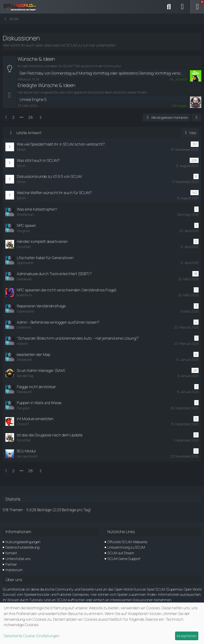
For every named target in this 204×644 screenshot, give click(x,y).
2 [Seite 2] (13, 117)
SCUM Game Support (124, 559)
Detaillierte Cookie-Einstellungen (32, 636)
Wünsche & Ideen (36, 59)
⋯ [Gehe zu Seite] (21, 117)
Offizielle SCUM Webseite (127, 542)
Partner (11, 564)
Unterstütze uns (18, 559)
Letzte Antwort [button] (29, 133)
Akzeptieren (187, 636)
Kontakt (11, 553)
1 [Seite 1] (6, 117)
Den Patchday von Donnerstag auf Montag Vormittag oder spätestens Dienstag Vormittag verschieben (102, 73)
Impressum (14, 570)
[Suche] (169, 7)
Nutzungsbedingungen (23, 542)
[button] (196, 118)
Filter (190, 133)
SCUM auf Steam (121, 553)
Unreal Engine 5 (33, 99)
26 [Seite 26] (31, 117)
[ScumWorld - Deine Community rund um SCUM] (22, 7)
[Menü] (197, 7)
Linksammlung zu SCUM (126, 547)
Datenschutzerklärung (22, 547)
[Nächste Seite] (41, 117)
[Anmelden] (182, 7)
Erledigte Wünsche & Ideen (46, 85)
